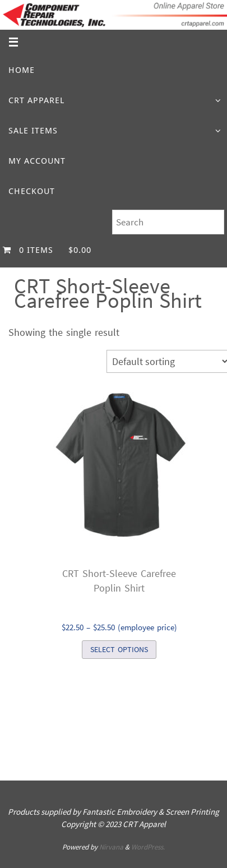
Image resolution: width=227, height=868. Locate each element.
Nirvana (111, 847)
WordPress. (148, 847)
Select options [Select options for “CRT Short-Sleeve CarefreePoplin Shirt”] (119, 649)
